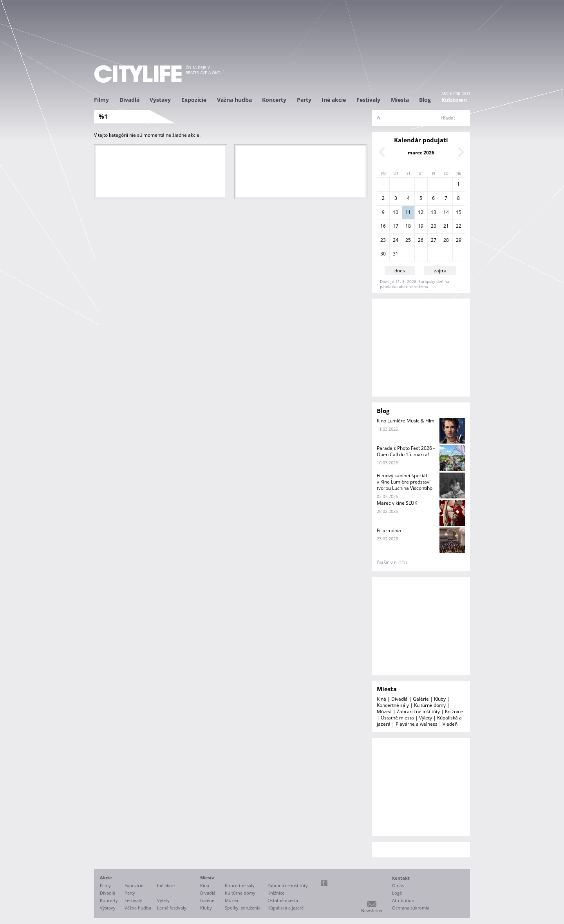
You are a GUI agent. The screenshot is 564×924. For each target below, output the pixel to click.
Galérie (421, 699)
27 (434, 240)
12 (421, 212)
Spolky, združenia (243, 908)
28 (446, 240)
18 (408, 226)
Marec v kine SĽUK (397, 503)
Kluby (440, 699)
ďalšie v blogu (392, 563)
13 (434, 212)
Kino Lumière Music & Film (406, 421)
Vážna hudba (234, 100)
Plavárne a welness (417, 724)
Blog (425, 100)
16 (383, 226)
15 (459, 212)
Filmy (101, 100)
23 (383, 240)
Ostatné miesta (397, 718)
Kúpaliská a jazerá (286, 908)
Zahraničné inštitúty (418, 711)
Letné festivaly (172, 908)
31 (396, 254)
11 (408, 212)
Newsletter (372, 910)
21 (446, 226)
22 (459, 226)
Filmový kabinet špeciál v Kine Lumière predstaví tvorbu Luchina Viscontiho (405, 482)
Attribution (403, 900)
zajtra (440, 271)
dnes (400, 271)
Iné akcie (334, 100)
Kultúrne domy (430, 705)
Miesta (400, 100)
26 (421, 240)
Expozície (194, 100)
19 (421, 226)
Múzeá (384, 711)
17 (396, 226)
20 (434, 226)
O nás (398, 885)
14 (446, 212)
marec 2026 (421, 153)
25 (408, 240)
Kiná (381, 699)
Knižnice (454, 711)
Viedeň (450, 724)
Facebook (324, 883)
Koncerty (274, 100)
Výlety (426, 718)
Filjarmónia (389, 530)
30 (383, 254)
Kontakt (401, 878)
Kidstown (454, 100)
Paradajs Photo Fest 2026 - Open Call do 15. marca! (406, 451)
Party (304, 100)
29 (459, 240)
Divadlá (129, 100)
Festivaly (368, 100)
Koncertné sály (393, 705)
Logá (397, 893)
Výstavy (160, 100)
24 (396, 240)
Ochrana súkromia (411, 908)
